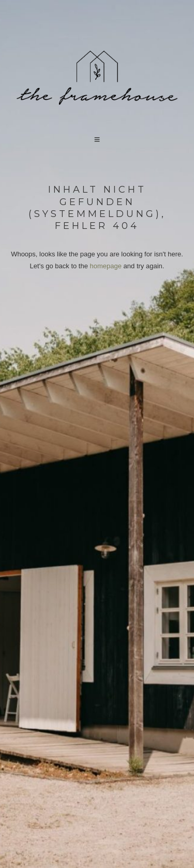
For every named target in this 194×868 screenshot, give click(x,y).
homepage (106, 266)
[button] (97, 140)
